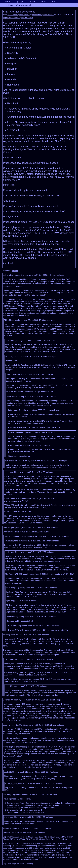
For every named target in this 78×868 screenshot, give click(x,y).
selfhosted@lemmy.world (19, 5)
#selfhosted (9, 263)
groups (20, 2)
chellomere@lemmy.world (19, 15)
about (32, 2)
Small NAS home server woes (19, 12)
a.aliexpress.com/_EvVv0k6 (16, 501)
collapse (60, 275)
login (43, 2)
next (55, 275)
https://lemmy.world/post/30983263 (18, 18)
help (54, 2)
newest (15, 271)
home (8, 2)
